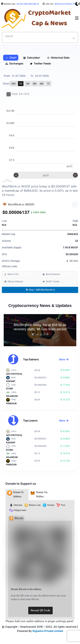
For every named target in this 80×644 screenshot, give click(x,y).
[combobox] (40, 37)
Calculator (32, 58)
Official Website (15, 282)
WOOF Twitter (53, 282)
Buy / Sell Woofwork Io (40, 290)
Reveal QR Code (40, 610)
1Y (48, 84)
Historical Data (58, 58)
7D (21, 84)
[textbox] (34, 36)
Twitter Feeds (40, 64)
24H (13, 84)
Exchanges (14, 64)
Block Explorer (53, 274)
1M (28, 84)
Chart (11, 58)
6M (42, 84)
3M (35, 84)
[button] (77, 18)
